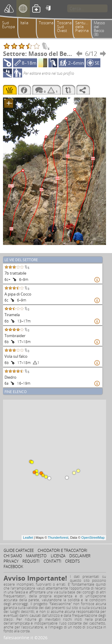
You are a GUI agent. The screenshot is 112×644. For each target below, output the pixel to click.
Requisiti (31, 561)
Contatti (52, 561)
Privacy (11, 561)
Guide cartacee (19, 550)
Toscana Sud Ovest (64, 27)
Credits (72, 561)
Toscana (46, 23)
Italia (24, 23)
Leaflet (28, 538)
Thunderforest (58, 538)
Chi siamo (13, 556)
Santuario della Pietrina (84, 27)
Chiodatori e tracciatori (62, 550)
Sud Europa (9, 25)
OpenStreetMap (93, 538)
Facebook (13, 567)
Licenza (58, 556)
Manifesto (36, 556)
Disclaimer (80, 556)
